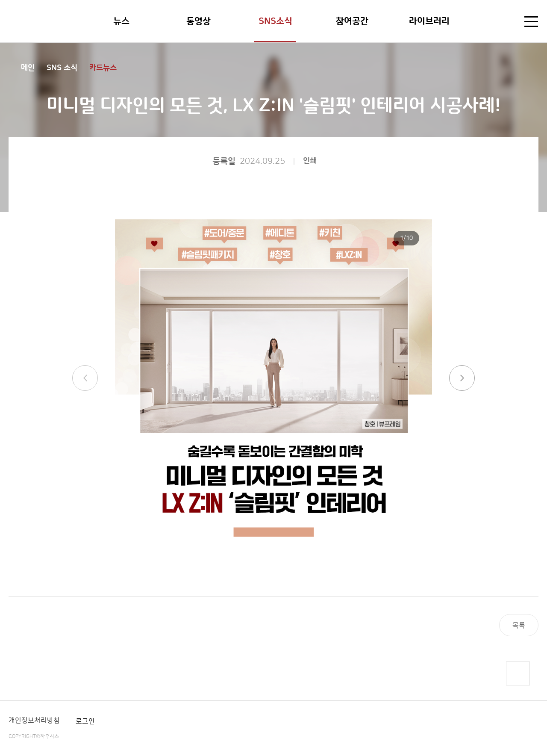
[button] (462, 378)
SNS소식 (275, 21)
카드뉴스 (103, 68)
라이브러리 (429, 21)
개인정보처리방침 (34, 721)
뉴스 (121, 21)
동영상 (199, 21)
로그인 (85, 721)
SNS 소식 (62, 68)
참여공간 (352, 21)
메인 (28, 68)
